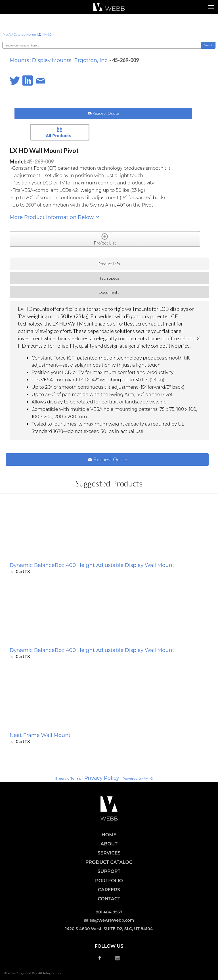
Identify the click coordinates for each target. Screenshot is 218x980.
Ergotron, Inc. (92, 60)
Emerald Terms (68, 778)
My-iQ (45, 35)
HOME (109, 835)
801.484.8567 (109, 912)
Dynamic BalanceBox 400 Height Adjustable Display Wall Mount (92, 565)
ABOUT (109, 844)
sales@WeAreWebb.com (109, 920)
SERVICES (109, 853)
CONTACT (109, 899)
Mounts (19, 60)
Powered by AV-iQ (138, 778)
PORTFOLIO (109, 881)
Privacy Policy (102, 778)
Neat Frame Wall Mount (40, 735)
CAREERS (109, 890)
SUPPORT (109, 871)
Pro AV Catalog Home (20, 35)
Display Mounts (52, 60)
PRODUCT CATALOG (109, 862)
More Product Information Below (55, 217)
